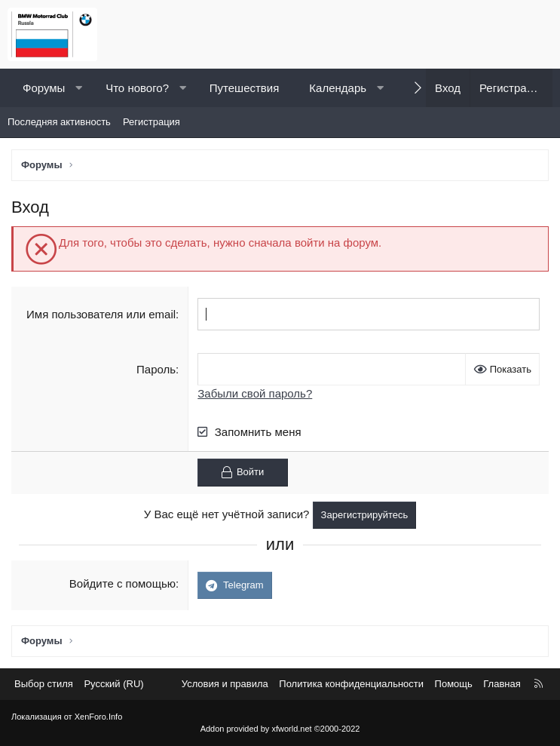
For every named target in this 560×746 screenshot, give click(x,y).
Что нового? (137, 88)
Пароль (156, 369)
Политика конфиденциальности (351, 684)
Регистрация (151, 122)
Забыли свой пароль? (255, 393)
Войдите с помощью (122, 583)
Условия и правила (225, 684)
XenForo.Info (99, 717)
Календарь (338, 88)
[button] (79, 88)
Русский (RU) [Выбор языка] (113, 684)
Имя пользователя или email (101, 314)
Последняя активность (59, 122)
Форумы (44, 88)
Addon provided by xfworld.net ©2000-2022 (280, 729)
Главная (502, 684)
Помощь (454, 684)
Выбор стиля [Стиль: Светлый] (44, 684)
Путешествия (245, 88)
